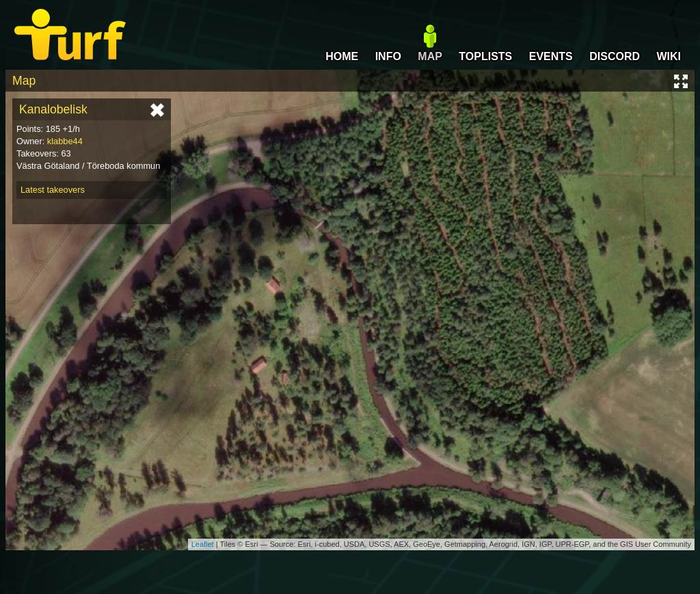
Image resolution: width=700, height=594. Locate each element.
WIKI (669, 56)
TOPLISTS (485, 56)
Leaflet (203, 544)
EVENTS (551, 56)
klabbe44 (65, 141)
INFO (388, 56)
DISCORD (615, 56)
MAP (430, 56)
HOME (342, 56)
